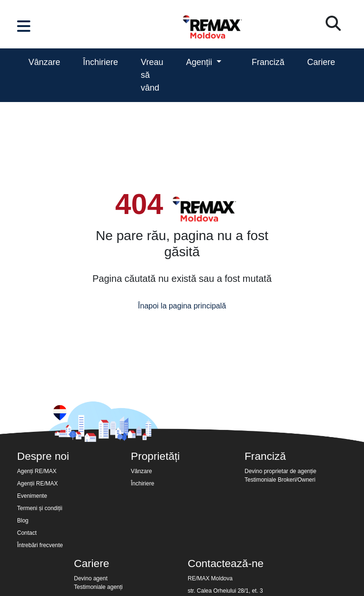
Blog (23, 521)
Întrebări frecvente (40, 545)
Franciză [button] (265, 456)
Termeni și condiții (40, 508)
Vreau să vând (152, 75)
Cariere (321, 62)
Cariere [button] (91, 563)
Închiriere (100, 62)
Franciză (268, 62)
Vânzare (44, 62)
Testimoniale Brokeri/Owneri (280, 480)
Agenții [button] (200, 62)
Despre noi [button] (43, 456)
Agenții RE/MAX (37, 484)
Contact (27, 533)
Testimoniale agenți (98, 587)
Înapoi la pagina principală (182, 306)
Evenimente (32, 496)
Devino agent (91, 578)
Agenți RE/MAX (37, 471)
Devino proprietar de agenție (280, 471)
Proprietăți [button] (155, 456)
